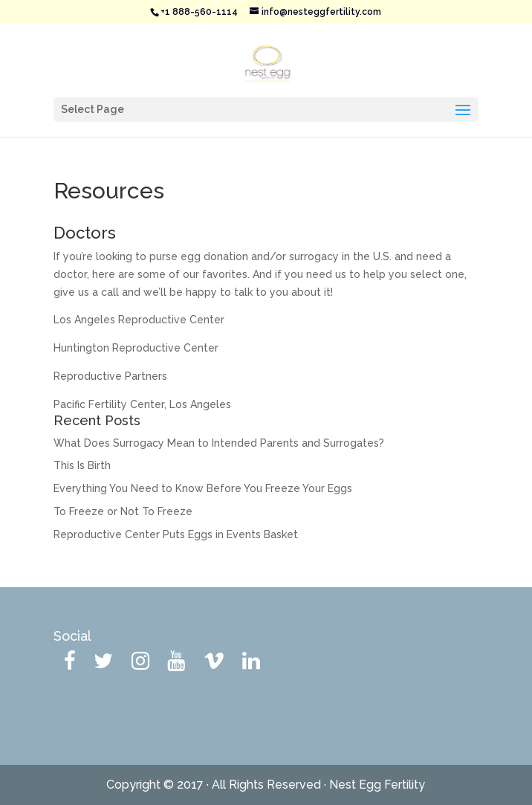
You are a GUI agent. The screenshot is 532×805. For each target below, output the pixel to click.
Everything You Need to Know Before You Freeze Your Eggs (203, 488)
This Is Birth (82, 465)
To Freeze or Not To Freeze (123, 511)
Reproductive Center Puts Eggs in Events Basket (176, 534)
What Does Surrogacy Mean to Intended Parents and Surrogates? (219, 443)
